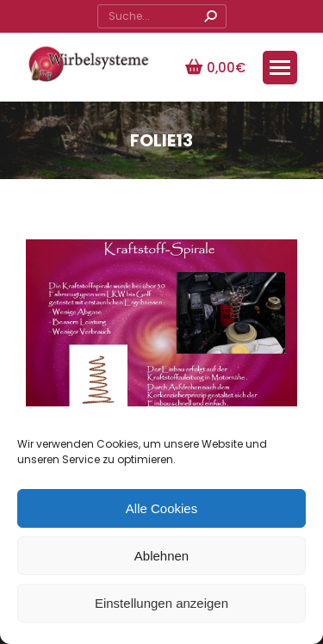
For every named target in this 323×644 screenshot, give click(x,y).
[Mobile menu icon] (280, 68)
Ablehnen (161, 556)
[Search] (162, 16)
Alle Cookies (161, 508)
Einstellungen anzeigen (161, 603)
